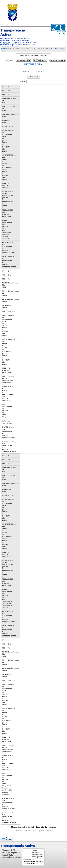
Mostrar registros (33, 72)
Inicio (3, 49)
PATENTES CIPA (55, 49)
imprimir (11, 60)
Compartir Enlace (23, 60)
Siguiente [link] (41, 831)
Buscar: (23, 82)
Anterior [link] (27, 831)
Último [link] (50, 831)
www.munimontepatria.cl (11, 857)
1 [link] (34, 831)
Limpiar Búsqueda (58, 60)
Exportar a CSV (40, 60)
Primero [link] (18, 831)
